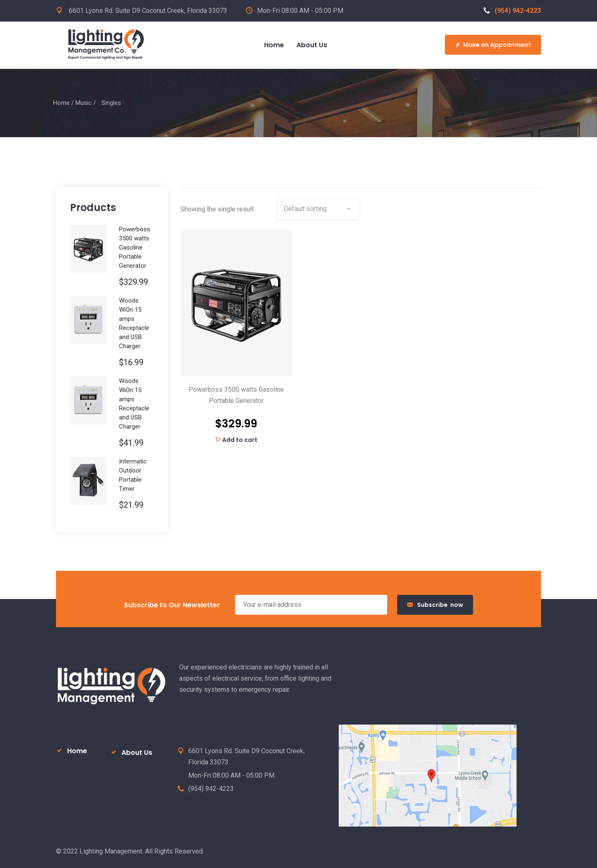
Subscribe (435, 605)
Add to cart (236, 440)
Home (61, 103)
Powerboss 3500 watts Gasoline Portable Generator (236, 395)
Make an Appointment (493, 45)
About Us (137, 753)
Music (84, 103)
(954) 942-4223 (512, 11)
